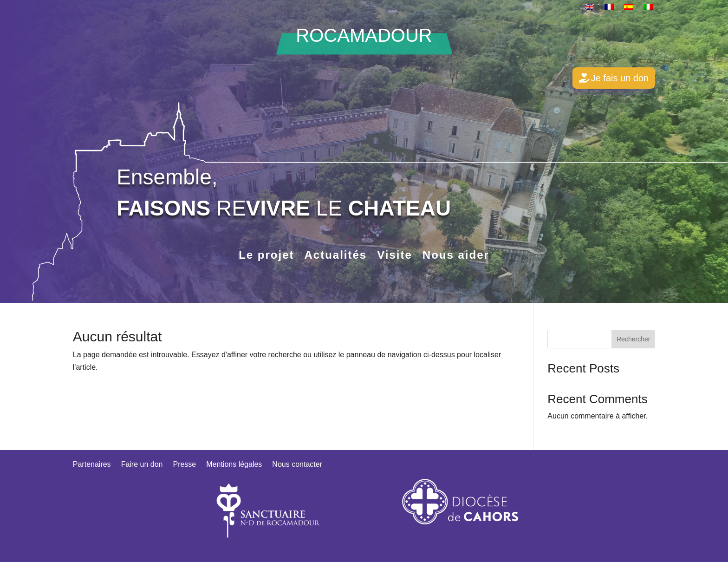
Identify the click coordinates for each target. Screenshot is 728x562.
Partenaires (92, 465)
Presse (184, 465)
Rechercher (633, 339)
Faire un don (142, 465)
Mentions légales (234, 465)
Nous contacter (297, 465)
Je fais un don (620, 78)
